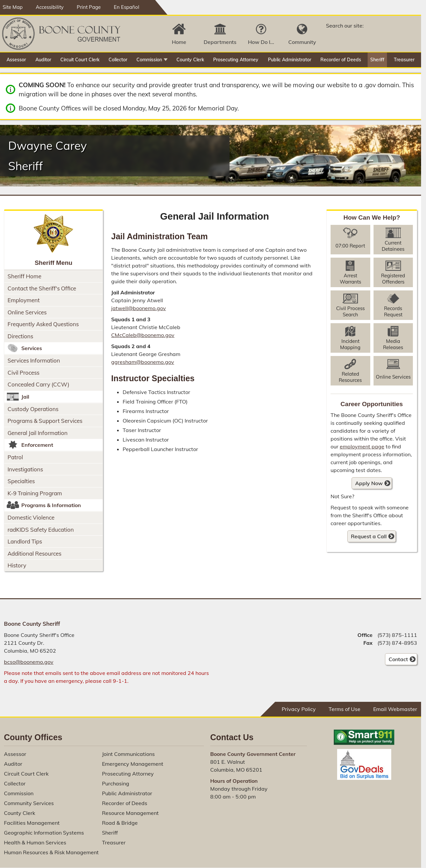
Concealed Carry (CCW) (38, 384)
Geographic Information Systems (44, 833)
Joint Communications (128, 754)
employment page (362, 446)
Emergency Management (133, 764)
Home (179, 42)
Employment (24, 300)
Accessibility (50, 7)
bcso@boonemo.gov (29, 662)
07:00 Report (350, 246)
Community (302, 42)
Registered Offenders (393, 279)
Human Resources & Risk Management (51, 852)
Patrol (15, 457)
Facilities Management (32, 823)
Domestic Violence (31, 517)
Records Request (393, 311)
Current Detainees (393, 246)
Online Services (27, 312)
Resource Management (130, 813)
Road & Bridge (120, 823)
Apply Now (367, 484)
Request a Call (369, 536)
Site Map (13, 7)
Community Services (29, 803)
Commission (149, 60)
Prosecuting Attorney (236, 60)
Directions (20, 336)
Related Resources (350, 377)
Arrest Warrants (350, 279)
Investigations (25, 469)
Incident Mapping (350, 344)
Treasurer (404, 60)
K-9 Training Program (35, 493)
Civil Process (23, 373)
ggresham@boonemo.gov (143, 362)
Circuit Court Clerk (80, 60)
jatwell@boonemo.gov (139, 308)
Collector (118, 60)
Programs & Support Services (45, 421)
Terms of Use (345, 709)
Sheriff (377, 60)
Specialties (21, 481)
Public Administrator (290, 60)
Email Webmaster (395, 709)
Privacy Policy (299, 709)
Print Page (89, 7)
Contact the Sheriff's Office (42, 288)
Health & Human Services (35, 842)
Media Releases (393, 344)
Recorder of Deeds (341, 60)
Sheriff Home (24, 276)
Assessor (16, 60)
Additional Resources (34, 553)
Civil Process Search (350, 311)
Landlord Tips (25, 541)
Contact (396, 660)
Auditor (43, 60)
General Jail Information (38, 433)
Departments (220, 42)
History (17, 565)
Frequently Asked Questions (43, 324)
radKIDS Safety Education (41, 530)
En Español (127, 7)
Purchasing (116, 783)
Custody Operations (33, 409)
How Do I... (261, 42)
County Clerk (190, 60)
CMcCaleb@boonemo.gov (143, 335)
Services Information (34, 360)
